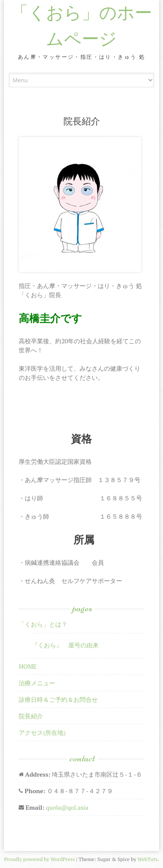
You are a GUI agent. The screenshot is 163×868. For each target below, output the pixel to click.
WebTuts (147, 859)
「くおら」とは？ (43, 624)
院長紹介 (31, 716)
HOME (28, 666)
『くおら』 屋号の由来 (65, 645)
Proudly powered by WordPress (39, 859)
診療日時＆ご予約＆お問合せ (58, 699)
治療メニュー (37, 683)
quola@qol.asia (67, 807)
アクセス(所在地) (42, 732)
